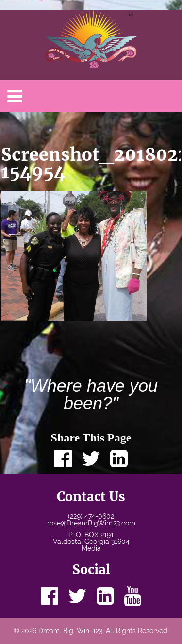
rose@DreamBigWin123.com (91, 523)
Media (91, 548)
